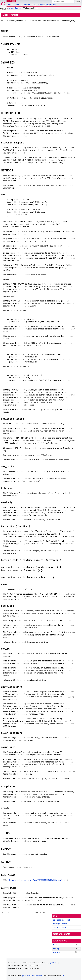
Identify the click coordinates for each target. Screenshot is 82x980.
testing (11, 8)
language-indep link (61, 920)
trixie (55, 945)
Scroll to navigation (12, 15)
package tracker (60, 924)
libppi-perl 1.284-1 (52, 963)
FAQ (34, 5)
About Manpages (23, 5)
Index (10, 5)
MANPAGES (11, 1)
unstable (57, 952)
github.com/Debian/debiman (32, 976)
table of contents (61, 934)
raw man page (59, 927)
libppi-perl (18, 8)
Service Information (47, 5)
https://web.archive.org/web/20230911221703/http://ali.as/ (38, 880)
